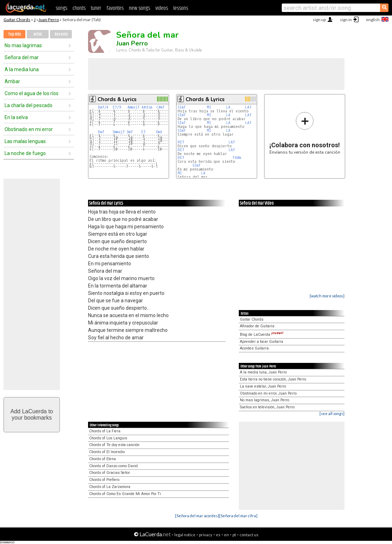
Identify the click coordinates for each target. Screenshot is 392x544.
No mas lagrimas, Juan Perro (265, 400)
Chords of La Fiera (105, 431)
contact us (249, 535)
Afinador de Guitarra (257, 326)
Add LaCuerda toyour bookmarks (32, 415)
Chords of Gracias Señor (110, 473)
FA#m (237, 158)
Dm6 (159, 132)
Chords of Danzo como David (113, 466)
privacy (206, 535)
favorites (115, 8)
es (218, 535)
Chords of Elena (102, 459)
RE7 (181, 142)
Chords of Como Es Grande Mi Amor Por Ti (125, 494)
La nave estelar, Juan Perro (263, 386)
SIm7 (182, 107)
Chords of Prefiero (104, 480)
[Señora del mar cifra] (238, 516)
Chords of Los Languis (108, 438)
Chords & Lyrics (117, 99)
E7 (143, 132)
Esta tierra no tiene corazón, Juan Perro (273, 379)
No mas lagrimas (23, 45)
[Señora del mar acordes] (197, 516)
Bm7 (101, 132)
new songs (139, 8)
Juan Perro (49, 20)
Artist (38, 34)
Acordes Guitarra (254, 348)
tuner (96, 8)
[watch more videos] (327, 296)
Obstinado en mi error (29, 129)
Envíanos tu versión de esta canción (305, 133)
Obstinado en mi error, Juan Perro (268, 393)
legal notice (185, 535)
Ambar (12, 81)
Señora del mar (22, 57)
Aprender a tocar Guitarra (262, 342)
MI (210, 107)
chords (79, 8)
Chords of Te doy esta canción (114, 445)
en (226, 535)
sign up (319, 20)
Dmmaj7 (119, 132)
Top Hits (14, 34)
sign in (346, 20)
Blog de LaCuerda (262, 335)
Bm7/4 (103, 107)
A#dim (147, 107)
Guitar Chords (17, 20)
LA (229, 107)
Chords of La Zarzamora (110, 487)
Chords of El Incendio (107, 452)
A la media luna (22, 69)
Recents (61, 34)
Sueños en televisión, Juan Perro (267, 407)
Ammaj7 (133, 107)
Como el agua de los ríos (32, 93)
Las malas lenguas (25, 141)
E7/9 (117, 107)
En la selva (16, 117)
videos (162, 8)
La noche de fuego (25, 153)
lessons (181, 8)
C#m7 (160, 107)
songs (61, 8)
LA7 (248, 107)
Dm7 (130, 132)
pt (234, 535)
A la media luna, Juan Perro (263, 372)
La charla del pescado (29, 105)
